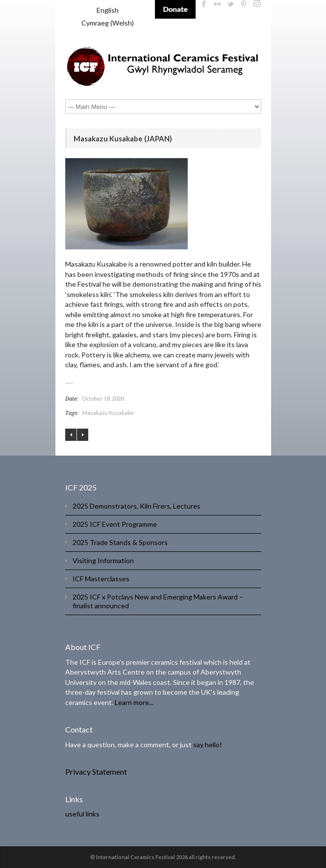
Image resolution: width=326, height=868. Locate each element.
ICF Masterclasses (101, 579)
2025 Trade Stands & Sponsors (120, 542)
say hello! (208, 745)
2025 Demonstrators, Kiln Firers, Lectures (137, 506)
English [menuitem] (108, 10)
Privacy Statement (96, 772)
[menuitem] (108, 10)
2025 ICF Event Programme (115, 524)
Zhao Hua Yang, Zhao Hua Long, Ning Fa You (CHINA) (71, 435)
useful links (82, 814)
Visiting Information (103, 560)
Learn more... (134, 702)
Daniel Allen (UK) (83, 435)
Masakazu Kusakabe (108, 413)
